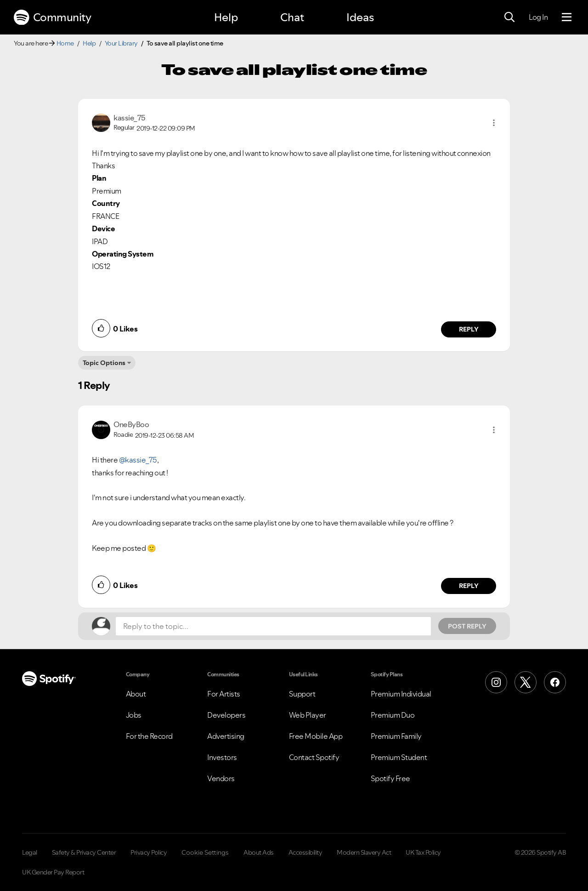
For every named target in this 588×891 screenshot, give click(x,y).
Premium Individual (401, 694)
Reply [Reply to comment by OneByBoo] (469, 586)
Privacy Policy (149, 852)
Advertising (226, 736)
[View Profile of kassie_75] (130, 118)
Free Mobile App (316, 736)
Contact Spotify (314, 757)
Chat (292, 17)
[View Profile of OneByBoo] (131, 424)
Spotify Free (390, 778)
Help (226, 17)
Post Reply (467, 626)
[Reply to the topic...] (273, 626)
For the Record (149, 736)
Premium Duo (393, 715)
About (136, 694)
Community (52, 17)
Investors (222, 757)
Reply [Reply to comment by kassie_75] (469, 329)
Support (302, 694)
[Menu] (567, 17)
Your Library (121, 43)
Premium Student (399, 757)
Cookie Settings (205, 852)
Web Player (308, 715)
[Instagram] (496, 682)
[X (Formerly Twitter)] (526, 682)
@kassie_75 (138, 460)
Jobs (134, 715)
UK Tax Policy (423, 852)
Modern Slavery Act (364, 852)
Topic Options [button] (104, 363)
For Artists (224, 694)
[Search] (509, 17)
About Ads (259, 852)
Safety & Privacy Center (84, 852)
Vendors (221, 778)
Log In (538, 17)
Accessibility (305, 852)
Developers (226, 715)
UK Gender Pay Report (53, 872)
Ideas (360, 17)
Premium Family (396, 736)
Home (65, 43)
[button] (494, 123)
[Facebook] (555, 682)
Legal (30, 852)
